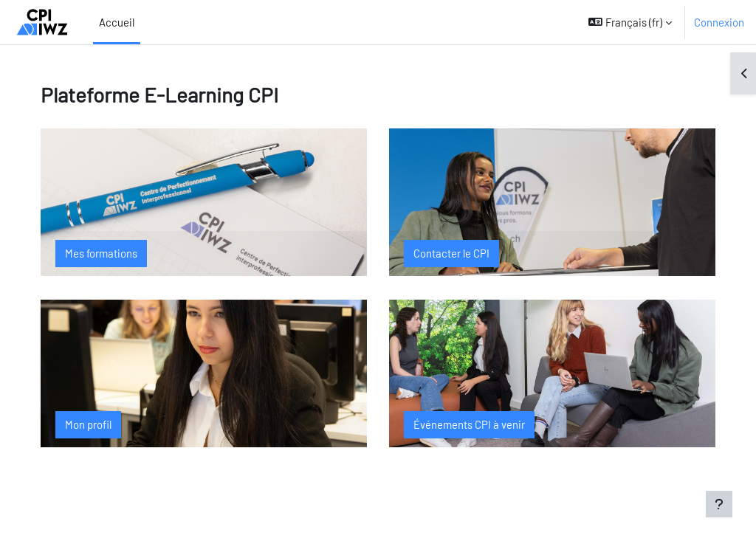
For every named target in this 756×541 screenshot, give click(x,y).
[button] (630, 22)
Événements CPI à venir (469, 424)
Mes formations (113, 253)
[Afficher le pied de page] (719, 504)
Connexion (719, 22)
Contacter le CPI (451, 253)
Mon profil (100, 424)
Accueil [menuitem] (117, 22)
